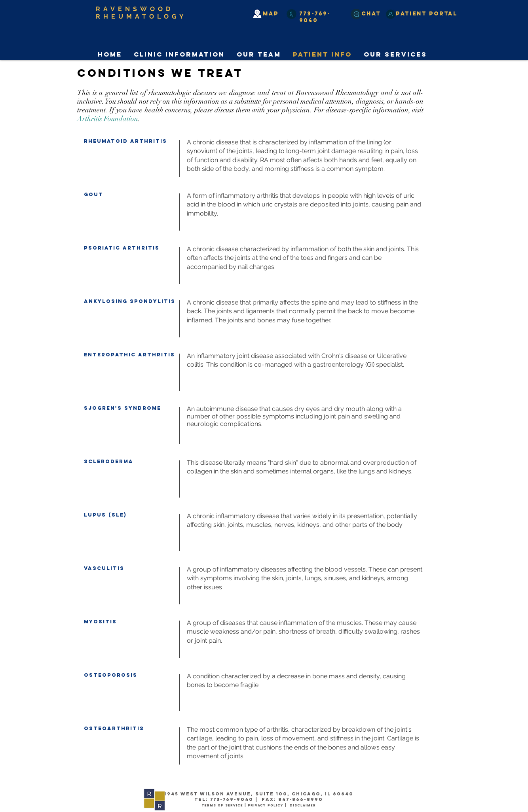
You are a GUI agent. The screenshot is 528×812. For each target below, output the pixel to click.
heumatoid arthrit (124, 141)
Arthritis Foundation (108, 119)
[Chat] (356, 14)
